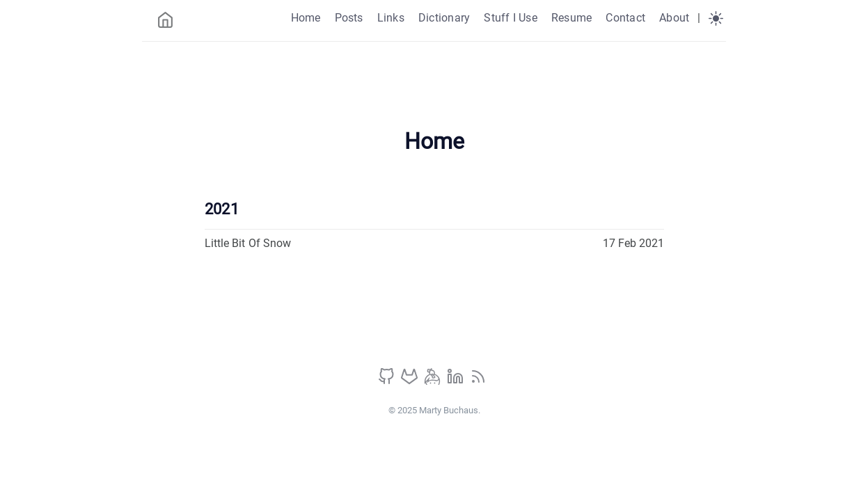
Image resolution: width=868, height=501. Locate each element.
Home (306, 18)
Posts (349, 18)
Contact (625, 18)
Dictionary (444, 18)
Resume (571, 18)
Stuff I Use (511, 18)
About (674, 18)
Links (391, 18)
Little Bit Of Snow (248, 243)
